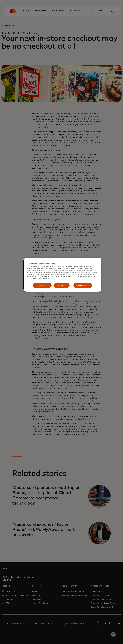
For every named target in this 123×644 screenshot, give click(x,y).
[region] (62, 275)
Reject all (62, 285)
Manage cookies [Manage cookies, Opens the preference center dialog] (83, 285)
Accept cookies (42, 285)
